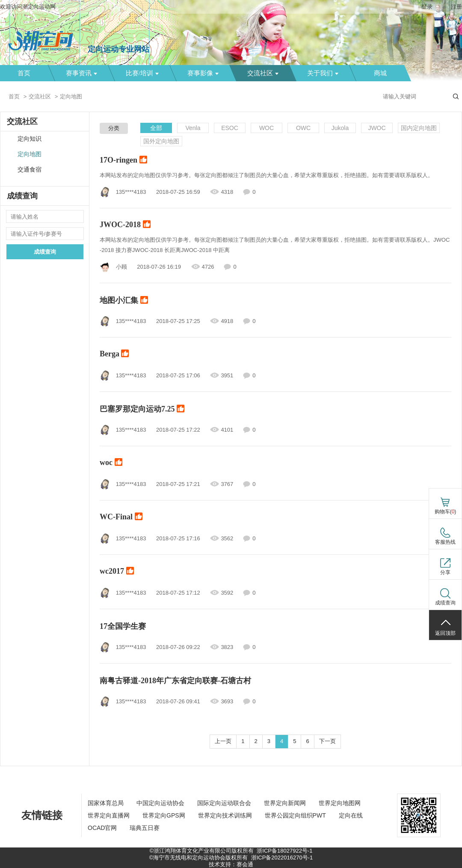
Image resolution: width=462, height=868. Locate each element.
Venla (193, 128)
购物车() (446, 512)
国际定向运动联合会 (224, 803)
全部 (156, 128)
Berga (114, 355)
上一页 (223, 741)
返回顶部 (445, 633)
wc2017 (117, 572)
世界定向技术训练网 (225, 815)
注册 (456, 7)
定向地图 (30, 154)
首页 (24, 73)
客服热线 (445, 542)
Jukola (340, 128)
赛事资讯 (81, 73)
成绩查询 (45, 252)
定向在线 (351, 815)
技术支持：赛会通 (231, 864)
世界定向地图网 (340, 803)
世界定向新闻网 (285, 803)
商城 (380, 73)
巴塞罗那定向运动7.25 (142, 409)
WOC (267, 128)
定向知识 (30, 139)
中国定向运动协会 (160, 803)
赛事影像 (203, 73)
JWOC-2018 (125, 225)
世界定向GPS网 (164, 815)
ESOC (230, 128)
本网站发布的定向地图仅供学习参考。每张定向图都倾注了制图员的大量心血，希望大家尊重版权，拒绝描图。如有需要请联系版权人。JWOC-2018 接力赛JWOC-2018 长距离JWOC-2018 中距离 (275, 245)
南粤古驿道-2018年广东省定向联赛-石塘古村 (175, 681)
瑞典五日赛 (145, 828)
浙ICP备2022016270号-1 (282, 858)
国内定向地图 (419, 128)
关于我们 (323, 73)
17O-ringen (123, 161)
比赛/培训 (142, 73)
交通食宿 (30, 170)
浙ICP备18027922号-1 (284, 851)
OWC (303, 128)
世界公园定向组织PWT (295, 815)
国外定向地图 (161, 141)
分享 (445, 572)
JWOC (377, 128)
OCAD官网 (102, 828)
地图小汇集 (124, 301)
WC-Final (121, 518)
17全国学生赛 (123, 626)
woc (111, 463)
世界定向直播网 (109, 815)
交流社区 (263, 73)
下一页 (327, 741)
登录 (427, 7)
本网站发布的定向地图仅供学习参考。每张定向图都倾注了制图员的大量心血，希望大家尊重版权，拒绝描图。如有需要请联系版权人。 (267, 175)
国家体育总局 (106, 803)
